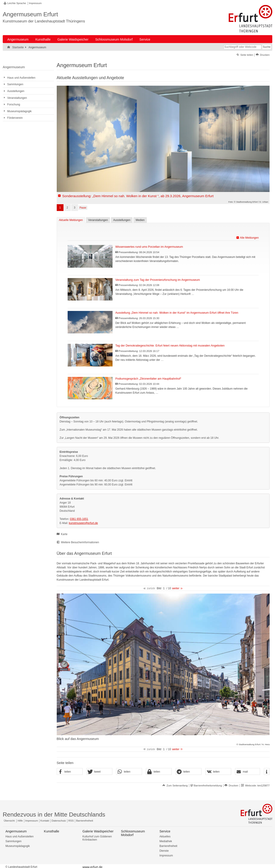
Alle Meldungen (249, 238)
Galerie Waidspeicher (73, 39)
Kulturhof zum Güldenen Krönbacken (97, 838)
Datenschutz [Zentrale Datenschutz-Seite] (59, 821)
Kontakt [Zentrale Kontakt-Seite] (45, 821)
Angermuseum (18, 39)
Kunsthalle (43, 39)
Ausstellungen (122, 220)
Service (145, 39)
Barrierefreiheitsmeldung (208, 786)
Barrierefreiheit (168, 846)
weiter (176, 588)
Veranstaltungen (98, 220)
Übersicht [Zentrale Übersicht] (9, 821)
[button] (70, 772)
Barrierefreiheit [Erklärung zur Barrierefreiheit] (85, 821)
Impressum (35, 3)
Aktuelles (165, 836)
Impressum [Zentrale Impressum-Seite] (32, 821)
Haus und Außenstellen (20, 836)
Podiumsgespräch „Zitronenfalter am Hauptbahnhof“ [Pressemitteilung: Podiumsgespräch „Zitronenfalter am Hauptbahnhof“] (148, 379)
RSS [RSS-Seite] (71, 821)
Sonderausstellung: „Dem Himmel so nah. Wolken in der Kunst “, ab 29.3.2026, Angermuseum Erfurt (138, 196)
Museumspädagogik (18, 846)
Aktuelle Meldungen (70, 220)
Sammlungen (14, 841)
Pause (83, 208)
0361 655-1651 (79, 519)
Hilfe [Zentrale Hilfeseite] (20, 821)
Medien (140, 220)
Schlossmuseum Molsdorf (114, 39)
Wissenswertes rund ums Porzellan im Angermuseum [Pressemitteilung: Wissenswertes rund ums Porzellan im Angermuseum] (149, 247)
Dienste (164, 851)
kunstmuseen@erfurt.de (83, 523)
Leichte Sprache (17, 3)
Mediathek (166, 841)
